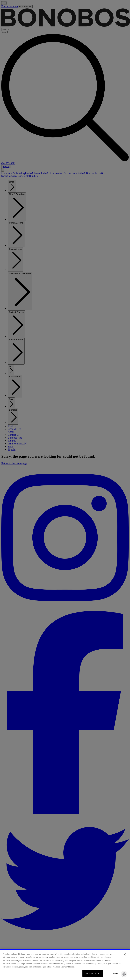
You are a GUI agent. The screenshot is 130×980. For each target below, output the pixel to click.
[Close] (125, 954)
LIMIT (115, 973)
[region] (65, 965)
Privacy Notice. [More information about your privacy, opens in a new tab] (68, 967)
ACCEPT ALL (93, 973)
